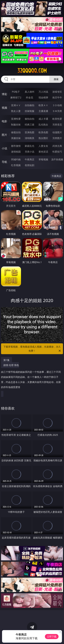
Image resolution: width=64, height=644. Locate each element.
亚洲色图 (30, 132)
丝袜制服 (30, 111)
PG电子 (16, 92)
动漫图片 (57, 132)
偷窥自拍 (16, 132)
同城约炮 (16, 159)
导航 (4, 162)
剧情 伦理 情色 (31, 377)
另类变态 (57, 125)
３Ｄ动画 (57, 105)
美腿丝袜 (16, 138)
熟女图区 (43, 138)
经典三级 (30, 125)
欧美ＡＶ (43, 105)
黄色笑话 (43, 152)
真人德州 (30, 92)
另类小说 (30, 152)
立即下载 (52, 636)
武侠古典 (57, 146)
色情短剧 (30, 165)
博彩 (4, 94)
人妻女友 (43, 146)
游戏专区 (57, 92)
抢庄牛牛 (57, 97)
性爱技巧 (57, 152)
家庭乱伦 (30, 146)
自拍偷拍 (30, 105)
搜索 (56, 79)
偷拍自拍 (30, 119)
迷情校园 (16, 152)
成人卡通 (43, 119)
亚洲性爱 (16, 119)
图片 (4, 135)
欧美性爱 (57, 119)
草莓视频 (43, 159)
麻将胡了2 (16, 97)
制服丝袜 (16, 125)
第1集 (6, 360)
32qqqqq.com (32, 71)
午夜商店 (30, 159)
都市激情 (16, 146)
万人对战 (43, 92)
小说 (4, 148)
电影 (4, 121)
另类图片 (57, 138)
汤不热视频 (57, 159)
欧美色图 (43, 132)
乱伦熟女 (43, 125)
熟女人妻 (16, 111)
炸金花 (30, 97)
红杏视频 (16, 165)
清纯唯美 (30, 138)
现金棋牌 (43, 97)
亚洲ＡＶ (16, 105)
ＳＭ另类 (57, 111)
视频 (4, 108)
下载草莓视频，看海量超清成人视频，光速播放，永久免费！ (32, 349)
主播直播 (43, 111)
